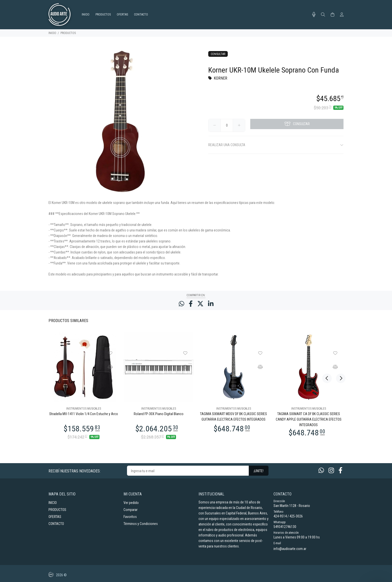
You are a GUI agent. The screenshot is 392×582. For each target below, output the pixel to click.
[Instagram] (331, 471)
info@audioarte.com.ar (290, 549)
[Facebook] (340, 471)
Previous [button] (327, 320)
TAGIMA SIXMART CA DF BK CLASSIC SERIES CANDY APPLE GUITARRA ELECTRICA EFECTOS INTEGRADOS (309, 419)
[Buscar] (323, 15)
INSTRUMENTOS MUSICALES (84, 409)
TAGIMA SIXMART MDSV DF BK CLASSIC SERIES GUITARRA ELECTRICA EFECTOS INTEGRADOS (233, 417)
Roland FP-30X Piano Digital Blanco (159, 414)
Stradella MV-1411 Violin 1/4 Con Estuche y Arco (84, 414)
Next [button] (339, 320)
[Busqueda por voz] (314, 15)
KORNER (220, 78)
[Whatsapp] (321, 471)
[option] (83, 385)
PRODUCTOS (68, 33)
